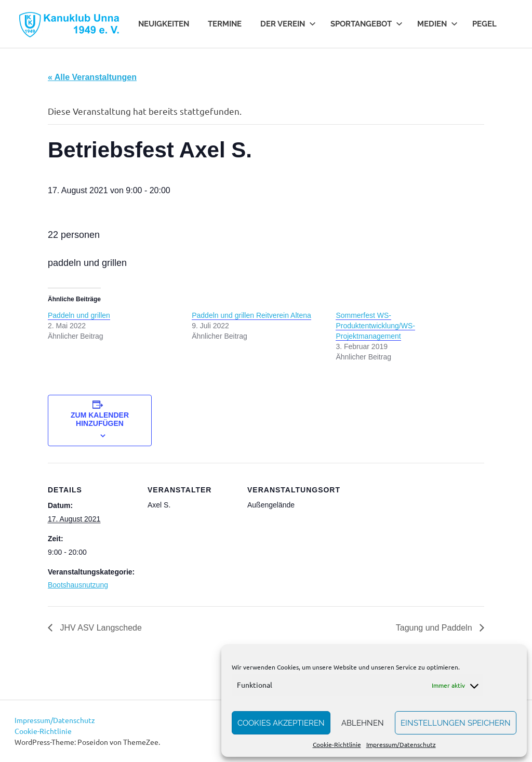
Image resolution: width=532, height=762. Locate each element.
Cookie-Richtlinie (337, 744)
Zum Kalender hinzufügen (100, 419)
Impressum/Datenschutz (401, 744)
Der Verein (288, 24)
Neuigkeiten (164, 24)
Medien (437, 24)
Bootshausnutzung (78, 585)
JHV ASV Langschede (100, 628)
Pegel (484, 24)
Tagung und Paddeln (435, 628)
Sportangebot (367, 24)
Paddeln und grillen (79, 315)
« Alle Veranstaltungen (92, 77)
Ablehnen (363, 723)
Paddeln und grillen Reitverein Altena (251, 315)
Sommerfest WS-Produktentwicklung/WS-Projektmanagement (375, 326)
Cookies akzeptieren (281, 723)
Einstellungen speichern (456, 723)
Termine (225, 24)
